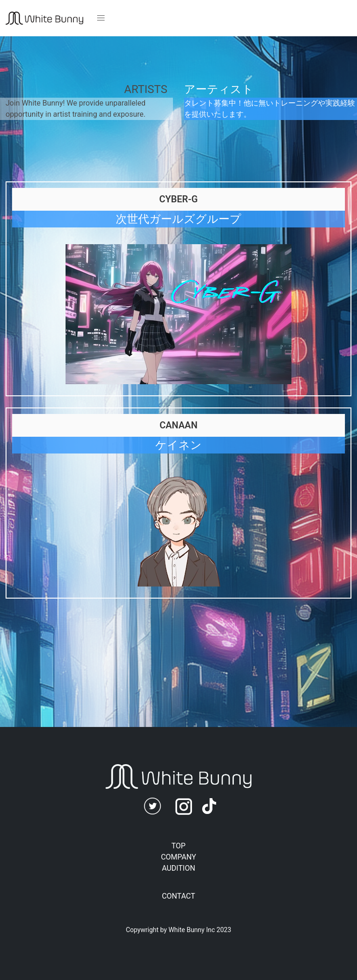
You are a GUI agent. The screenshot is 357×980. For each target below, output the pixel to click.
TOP (178, 846)
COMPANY (178, 857)
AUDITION (178, 868)
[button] (101, 18)
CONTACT (178, 896)
